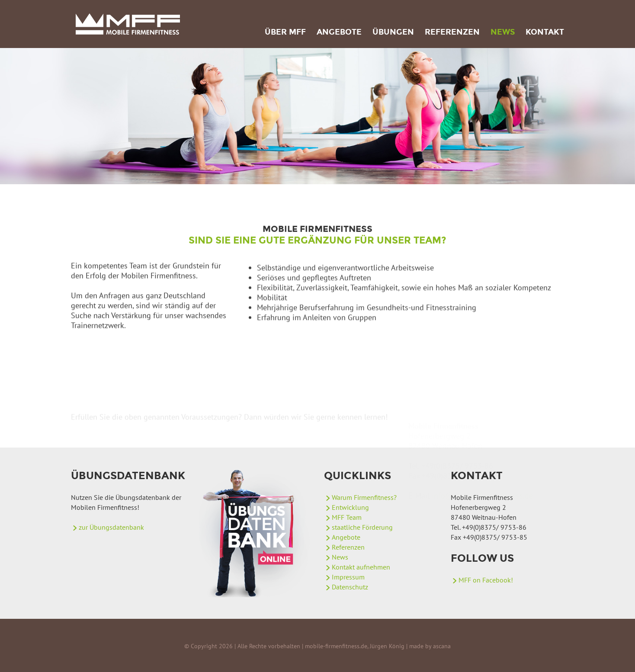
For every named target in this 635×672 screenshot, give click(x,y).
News (503, 32)
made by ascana (430, 646)
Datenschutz (350, 587)
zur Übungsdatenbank (111, 527)
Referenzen (452, 32)
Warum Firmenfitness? (364, 497)
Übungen (393, 32)
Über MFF (285, 32)
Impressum (348, 577)
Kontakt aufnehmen (361, 567)
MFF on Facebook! (486, 580)
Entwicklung (350, 507)
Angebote (339, 32)
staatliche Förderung (362, 527)
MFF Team (347, 517)
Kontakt (545, 32)
